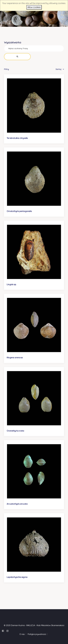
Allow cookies (34, 7)
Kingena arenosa (15, 357)
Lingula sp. (12, 284)
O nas (22, 634)
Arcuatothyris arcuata (17, 504)
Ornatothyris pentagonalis (19, 211)
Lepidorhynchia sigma (17, 577)
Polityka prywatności (37, 634)
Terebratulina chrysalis (17, 138)
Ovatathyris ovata (15, 431)
